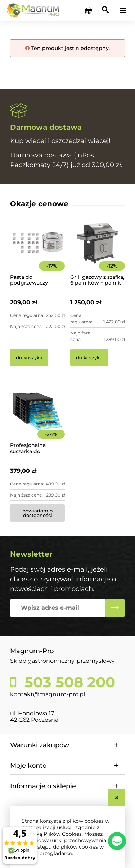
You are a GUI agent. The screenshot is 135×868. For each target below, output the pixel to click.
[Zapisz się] (115, 608)
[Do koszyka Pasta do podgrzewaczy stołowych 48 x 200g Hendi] (29, 357)
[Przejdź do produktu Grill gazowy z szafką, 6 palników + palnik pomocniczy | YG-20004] (98, 253)
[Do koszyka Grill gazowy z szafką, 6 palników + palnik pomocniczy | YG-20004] (89, 357)
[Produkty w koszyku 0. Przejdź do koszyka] (88, 10)
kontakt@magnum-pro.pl (48, 694)
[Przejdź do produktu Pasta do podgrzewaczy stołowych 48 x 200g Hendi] (37, 253)
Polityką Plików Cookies (52, 834)
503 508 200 (68, 682)
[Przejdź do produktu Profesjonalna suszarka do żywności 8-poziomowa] (37, 421)
